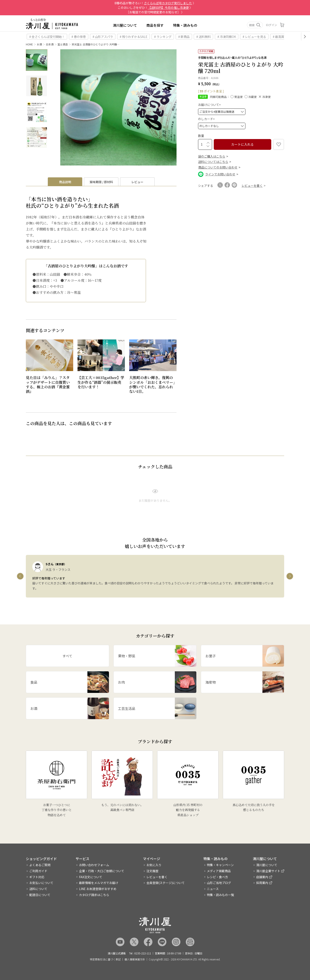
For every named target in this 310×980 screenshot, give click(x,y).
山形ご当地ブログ (219, 883)
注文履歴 (152, 871)
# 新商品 (184, 37)
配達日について (40, 895)
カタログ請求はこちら (94, 895)
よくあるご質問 (40, 865)
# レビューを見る (254, 37)
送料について (38, 889)
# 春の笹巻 (79, 37)
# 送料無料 (204, 37)
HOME (29, 44)
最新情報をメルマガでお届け (99, 883)
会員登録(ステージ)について (166, 883)
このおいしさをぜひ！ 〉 (155, 8)
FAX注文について (91, 877)
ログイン (271, 25)
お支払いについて (41, 883)
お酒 (39, 44)
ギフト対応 (37, 877)
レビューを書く (157, 877)
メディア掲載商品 (219, 871)
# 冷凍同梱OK (227, 37)
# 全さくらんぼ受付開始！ (47, 37)
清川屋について (125, 25)
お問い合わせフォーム (94, 865)
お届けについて (210, 105)
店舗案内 (262, 877)
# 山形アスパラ (103, 37)
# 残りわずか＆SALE (134, 37)
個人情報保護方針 (135, 959)
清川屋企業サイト (268, 871)
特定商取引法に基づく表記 (105, 959)
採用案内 (262, 883)
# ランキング (163, 37)
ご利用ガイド (38, 871)
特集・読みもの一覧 (220, 895)
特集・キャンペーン (220, 865)
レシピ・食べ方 (217, 877)
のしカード (207, 119)
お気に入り (154, 865)
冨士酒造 (63, 44)
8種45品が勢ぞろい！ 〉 (155, 3)
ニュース (213, 889)
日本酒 (50, 44)
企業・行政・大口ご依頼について (102, 871)
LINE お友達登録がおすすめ (98, 889)
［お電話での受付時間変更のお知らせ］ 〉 (155, 12)
